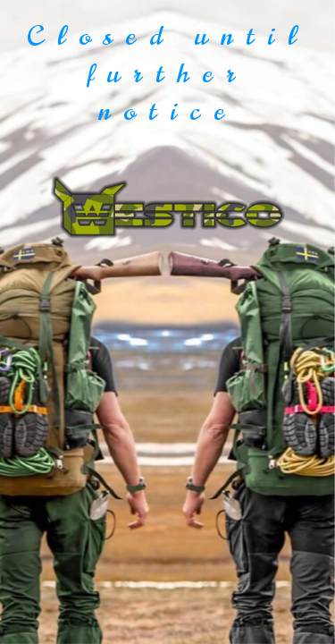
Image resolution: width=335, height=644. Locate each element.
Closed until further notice (168, 74)
